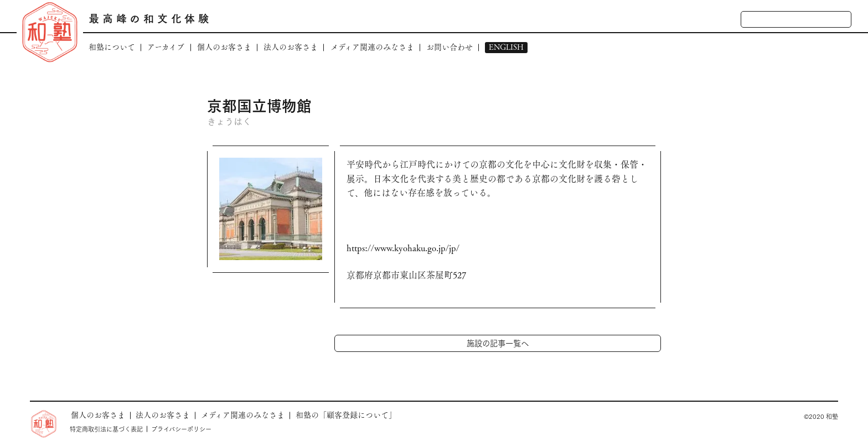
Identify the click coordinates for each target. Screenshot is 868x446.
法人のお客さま (291, 48)
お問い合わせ (449, 48)
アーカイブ (166, 48)
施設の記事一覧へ (498, 343)
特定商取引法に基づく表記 (106, 429)
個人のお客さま (224, 48)
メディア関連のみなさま (372, 48)
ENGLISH (506, 48)
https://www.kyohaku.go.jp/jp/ (403, 248)
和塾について (112, 48)
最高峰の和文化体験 (150, 18)
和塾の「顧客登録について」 (346, 415)
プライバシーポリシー (181, 429)
